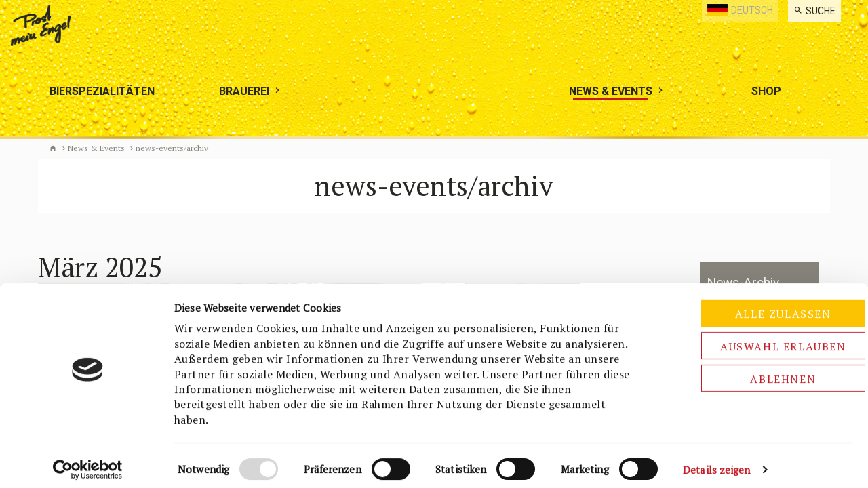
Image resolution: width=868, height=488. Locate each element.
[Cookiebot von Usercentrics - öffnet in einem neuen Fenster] (88, 462)
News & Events (96, 148)
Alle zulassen (755, 306)
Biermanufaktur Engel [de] (53, 148)
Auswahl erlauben (755, 338)
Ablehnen (755, 371)
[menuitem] (814, 11)
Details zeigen (716, 462)
